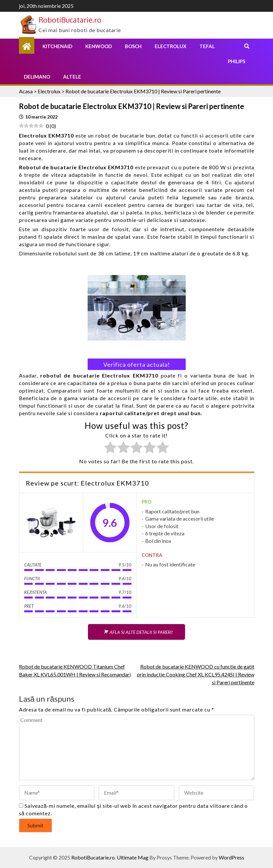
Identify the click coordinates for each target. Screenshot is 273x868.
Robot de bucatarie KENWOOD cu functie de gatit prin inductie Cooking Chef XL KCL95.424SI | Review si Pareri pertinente (196, 674)
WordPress (231, 857)
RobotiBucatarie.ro (70, 20)
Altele (72, 77)
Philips (237, 61)
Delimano (37, 77)
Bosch (133, 46)
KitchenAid (57, 46)
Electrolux (171, 46)
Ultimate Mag (133, 857)
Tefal (207, 46)
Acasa (26, 91)
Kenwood (99, 46)
